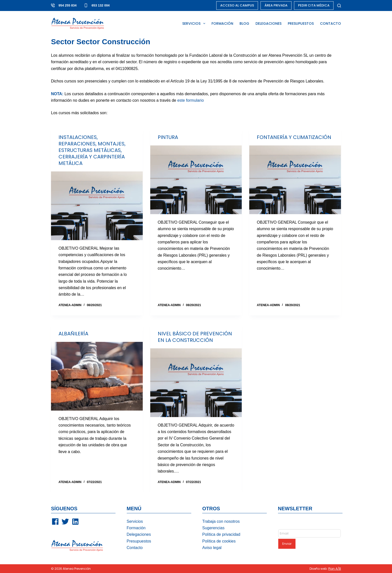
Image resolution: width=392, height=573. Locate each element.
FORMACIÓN (222, 23)
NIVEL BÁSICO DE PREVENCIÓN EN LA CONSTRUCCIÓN (195, 337)
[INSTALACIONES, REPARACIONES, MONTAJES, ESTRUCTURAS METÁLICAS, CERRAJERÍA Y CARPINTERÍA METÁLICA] (97, 206)
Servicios (135, 521)
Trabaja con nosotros (221, 521)
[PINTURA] (196, 180)
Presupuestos (139, 541)
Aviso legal (212, 548)
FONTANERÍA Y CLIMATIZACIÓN (294, 137)
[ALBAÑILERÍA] (97, 376)
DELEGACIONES (268, 23)
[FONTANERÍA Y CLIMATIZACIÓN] (295, 180)
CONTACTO (330, 23)
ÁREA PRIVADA (276, 5)
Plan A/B (335, 569)
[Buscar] (339, 6)
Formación (136, 528)
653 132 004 (100, 5)
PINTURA (168, 137)
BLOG (244, 23)
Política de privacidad (221, 534)
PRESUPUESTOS (301, 23)
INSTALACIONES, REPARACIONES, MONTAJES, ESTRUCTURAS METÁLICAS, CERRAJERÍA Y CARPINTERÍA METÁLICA (92, 150)
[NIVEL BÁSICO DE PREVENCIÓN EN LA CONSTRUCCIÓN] (196, 383)
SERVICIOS (195, 23)
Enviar (287, 544)
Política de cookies (219, 541)
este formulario (190, 100)
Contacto (135, 548)
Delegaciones (139, 534)
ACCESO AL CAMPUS (237, 5)
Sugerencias (213, 528)
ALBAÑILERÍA (73, 334)
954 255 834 (67, 5)
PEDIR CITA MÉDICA (314, 5)
